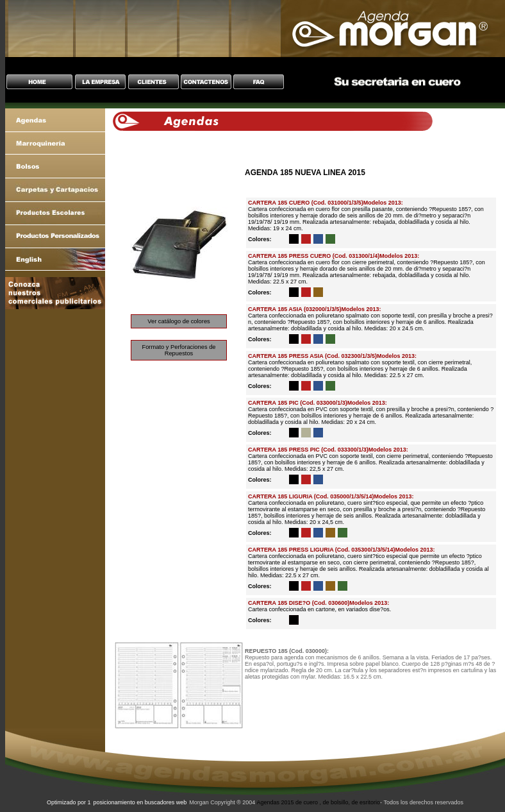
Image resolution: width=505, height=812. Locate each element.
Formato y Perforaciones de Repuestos (178, 350)
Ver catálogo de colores (179, 321)
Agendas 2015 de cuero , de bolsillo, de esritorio (318, 802)
